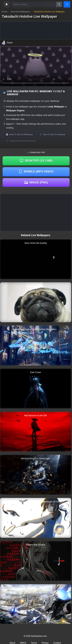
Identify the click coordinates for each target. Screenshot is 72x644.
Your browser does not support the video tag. (36, 66)
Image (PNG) (36, 182)
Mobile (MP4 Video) (36, 171)
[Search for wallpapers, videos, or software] (34, 4)
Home (5, 12)
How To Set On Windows (19, 135)
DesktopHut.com (39, 636)
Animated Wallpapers (21, 12)
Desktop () (36, 161)
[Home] (6, 4)
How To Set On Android (52, 135)
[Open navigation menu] (67, 4)
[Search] (59, 4)
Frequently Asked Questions (21, 141)
